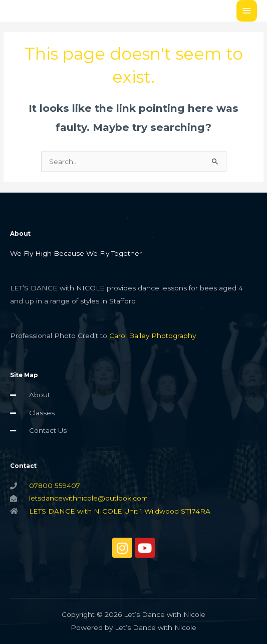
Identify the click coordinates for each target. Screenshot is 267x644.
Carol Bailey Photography (153, 336)
